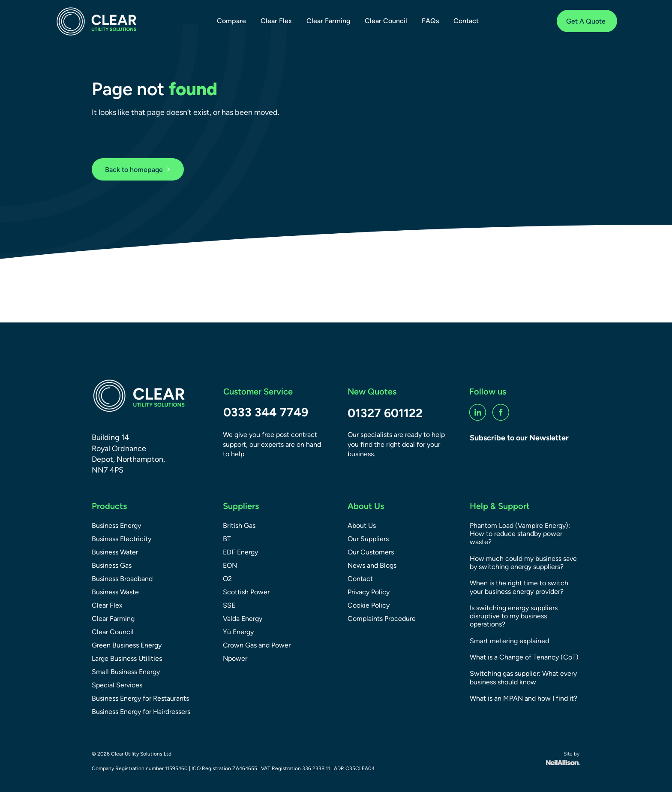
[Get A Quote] (587, 21)
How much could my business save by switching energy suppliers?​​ (523, 563)
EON (230, 565)
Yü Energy (238, 632)
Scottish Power (246, 592)
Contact (360, 579)
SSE (229, 605)
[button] (231, 21)
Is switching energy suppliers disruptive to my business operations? (514, 616)
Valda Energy (243, 619)
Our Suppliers (368, 539)
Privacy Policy (369, 592)
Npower (235, 658)
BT (227, 539)
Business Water (115, 552)
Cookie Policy (369, 605)
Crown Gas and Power (257, 645)
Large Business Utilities (127, 658)
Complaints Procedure (382, 619)
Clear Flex (107, 605)
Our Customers (371, 552)
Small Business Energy (126, 672)
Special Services (117, 685)
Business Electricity (121, 539)
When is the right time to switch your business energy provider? (519, 587)
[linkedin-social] (478, 412)
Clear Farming (113, 619)
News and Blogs (372, 565)
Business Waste (115, 592)
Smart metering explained (509, 641)
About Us (362, 525)
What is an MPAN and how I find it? (523, 698)
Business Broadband (122, 579)
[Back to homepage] (138, 169)
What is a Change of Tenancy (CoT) (524, 657)
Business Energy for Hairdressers (141, 712)
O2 (227, 579)
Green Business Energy (127, 645)
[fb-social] (501, 412)
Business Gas (112, 565)
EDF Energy (240, 552)
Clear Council (113, 632)
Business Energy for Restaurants (140, 698)
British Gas (239, 525)
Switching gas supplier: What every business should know (523, 678)
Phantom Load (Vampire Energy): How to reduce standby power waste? (520, 534)
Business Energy (116, 525)
